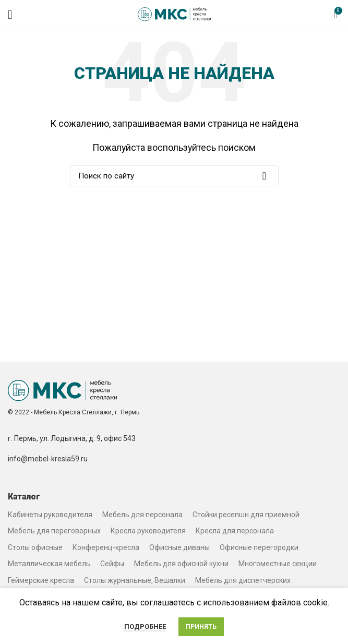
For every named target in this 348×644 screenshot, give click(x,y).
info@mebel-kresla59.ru (48, 459)
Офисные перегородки (259, 547)
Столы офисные (35, 547)
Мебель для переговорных (54, 531)
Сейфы (112, 564)
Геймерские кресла (41, 580)
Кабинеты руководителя (50, 515)
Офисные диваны (179, 547)
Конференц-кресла (106, 547)
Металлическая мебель (49, 564)
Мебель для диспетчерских (243, 580)
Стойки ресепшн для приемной (246, 515)
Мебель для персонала (142, 515)
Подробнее (145, 627)
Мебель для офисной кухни (181, 564)
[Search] (174, 176)
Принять (201, 627)
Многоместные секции (278, 564)
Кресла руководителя (148, 531)
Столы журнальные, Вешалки (135, 580)
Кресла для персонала (235, 531)
